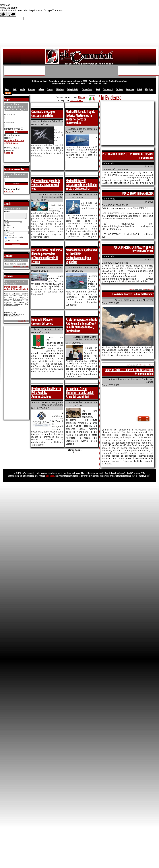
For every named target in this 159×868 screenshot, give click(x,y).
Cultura (41, 90)
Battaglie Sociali (73, 90)
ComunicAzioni (87, 90)
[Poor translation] (11, 14)
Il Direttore (60, 90)
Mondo (22, 90)
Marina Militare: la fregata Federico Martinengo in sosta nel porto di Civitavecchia (81, 117)
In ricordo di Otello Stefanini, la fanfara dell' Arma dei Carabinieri (80, 393)
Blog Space (149, 90)
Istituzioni (77, 100)
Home (7, 90)
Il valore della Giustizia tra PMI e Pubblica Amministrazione (46, 393)
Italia (15, 90)
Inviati (139, 90)
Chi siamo (119, 90)
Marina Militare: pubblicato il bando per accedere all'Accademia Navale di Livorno (47, 256)
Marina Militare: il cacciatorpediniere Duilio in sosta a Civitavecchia (81, 185)
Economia (32, 90)
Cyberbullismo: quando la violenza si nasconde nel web (46, 185)
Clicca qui (9, 153)
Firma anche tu (22, 322)
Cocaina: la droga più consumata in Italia (43, 114)
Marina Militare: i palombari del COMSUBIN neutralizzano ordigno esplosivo (81, 256)
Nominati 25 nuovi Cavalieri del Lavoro (42, 322)
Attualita (151, 289)
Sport (98, 90)
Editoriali (151, 365)
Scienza (50, 90)
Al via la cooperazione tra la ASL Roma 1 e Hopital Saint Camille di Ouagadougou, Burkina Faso (81, 325)
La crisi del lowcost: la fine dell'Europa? (133, 294)
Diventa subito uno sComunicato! (14, 142)
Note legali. (50, 476)
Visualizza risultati (21, 268)
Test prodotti (108, 90)
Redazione (130, 90)
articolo (132, 289)
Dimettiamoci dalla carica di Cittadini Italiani (16, 289)
